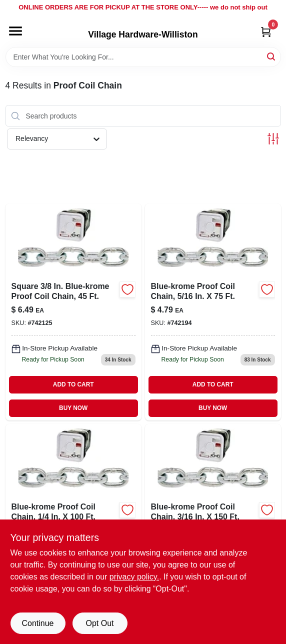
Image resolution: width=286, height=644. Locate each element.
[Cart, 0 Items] (266, 32)
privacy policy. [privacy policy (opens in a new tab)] (134, 577)
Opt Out (99, 623)
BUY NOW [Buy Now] (73, 408)
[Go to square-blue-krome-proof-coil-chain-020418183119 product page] (73, 312)
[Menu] (15, 31)
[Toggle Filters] (273, 139)
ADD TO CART (73, 384)
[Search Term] (143, 57)
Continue (37, 623)
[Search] (272, 56)
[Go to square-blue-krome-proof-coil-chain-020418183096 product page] (213, 312)
